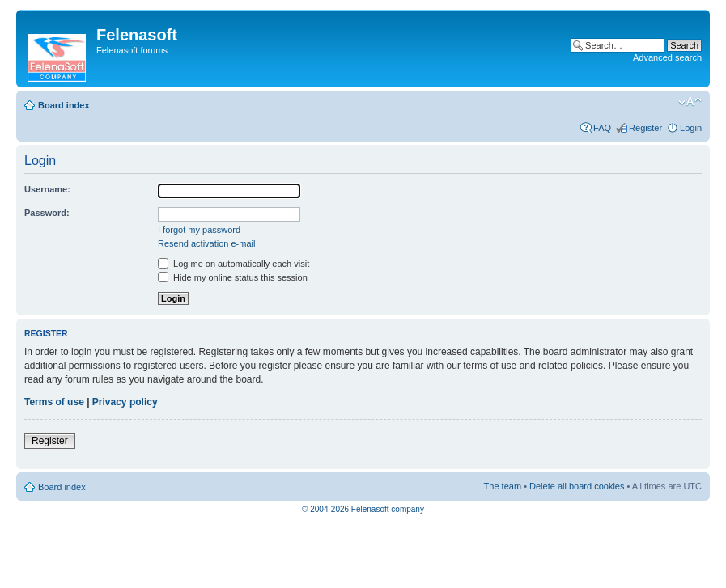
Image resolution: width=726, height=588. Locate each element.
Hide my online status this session (233, 277)
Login (691, 128)
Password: (47, 213)
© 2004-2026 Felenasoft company (363, 509)
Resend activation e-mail (206, 243)
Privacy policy (125, 402)
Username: (47, 189)
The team (503, 486)
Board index (64, 105)
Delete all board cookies (577, 486)
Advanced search (667, 57)
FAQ (602, 128)
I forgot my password (199, 230)
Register (645, 128)
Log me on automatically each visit (234, 264)
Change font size (690, 102)
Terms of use (54, 402)
